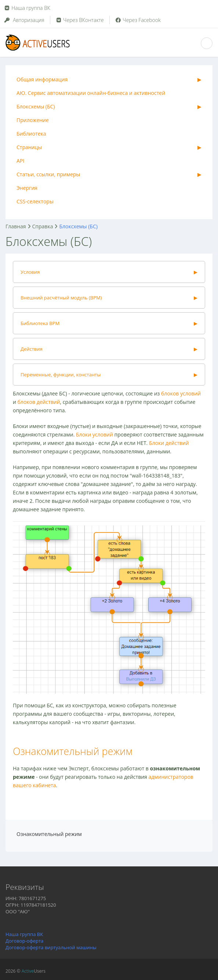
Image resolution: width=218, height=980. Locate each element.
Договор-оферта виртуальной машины (51, 947)
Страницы (29, 147)
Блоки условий (95, 434)
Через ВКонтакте (80, 20)
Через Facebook (138, 20)
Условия (30, 272)
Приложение (33, 120)
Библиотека (31, 134)
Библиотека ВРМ (40, 323)
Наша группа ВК (31, 8)
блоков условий (181, 393)
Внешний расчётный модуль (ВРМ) (61, 298)
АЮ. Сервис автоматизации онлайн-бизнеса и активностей (91, 93)
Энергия (27, 188)
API (20, 161)
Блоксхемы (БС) (36, 106)
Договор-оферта (24, 941)
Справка (43, 226)
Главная (16, 226)
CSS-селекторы (35, 201)
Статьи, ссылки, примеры (48, 174)
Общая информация (42, 79)
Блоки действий (169, 443)
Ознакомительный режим (73, 751)
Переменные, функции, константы (61, 375)
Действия (32, 349)
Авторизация (24, 20)
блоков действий (39, 402)
